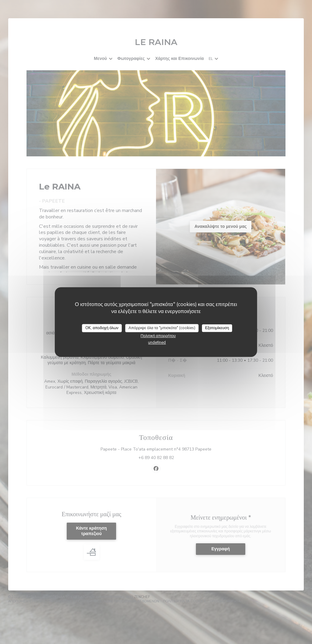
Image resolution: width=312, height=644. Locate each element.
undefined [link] (157, 343)
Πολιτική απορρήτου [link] (158, 336)
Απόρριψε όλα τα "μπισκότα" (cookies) (162, 328)
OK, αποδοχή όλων (102, 328)
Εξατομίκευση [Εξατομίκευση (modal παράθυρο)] (217, 328)
